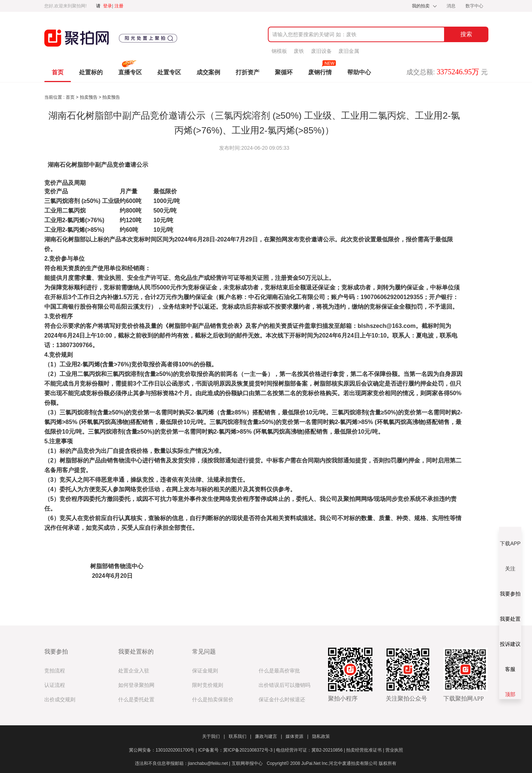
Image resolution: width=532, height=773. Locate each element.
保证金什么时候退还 (282, 700)
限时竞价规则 (208, 685)
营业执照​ (394, 750)
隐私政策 (321, 736)
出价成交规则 (60, 700)
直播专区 (130, 72)
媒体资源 (297, 736)
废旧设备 (321, 51)
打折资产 (248, 72)
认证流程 (55, 685)
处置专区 (169, 72)
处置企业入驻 (134, 671)
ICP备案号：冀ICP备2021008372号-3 (237, 750)
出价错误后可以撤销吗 (284, 685)
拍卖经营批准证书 (366, 750)
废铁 (299, 51)
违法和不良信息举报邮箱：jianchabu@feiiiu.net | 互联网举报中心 (199, 763)
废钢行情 (320, 72)
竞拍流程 (55, 671)
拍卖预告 (89, 97)
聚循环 (284, 72)
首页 (58, 72)
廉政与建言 (268, 736)
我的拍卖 (421, 6)
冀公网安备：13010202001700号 (163, 750)
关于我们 (213, 736)
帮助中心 (359, 72)
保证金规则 (205, 671)
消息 (452, 6)
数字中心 (474, 6)
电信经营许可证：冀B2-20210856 (311, 750)
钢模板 (279, 51)
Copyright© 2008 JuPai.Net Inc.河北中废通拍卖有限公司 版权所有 (332, 763)
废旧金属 (349, 51)
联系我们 (240, 736)
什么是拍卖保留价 (213, 700)
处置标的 (91, 72)
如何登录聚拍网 (136, 685)
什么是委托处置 (136, 700)
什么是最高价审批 (279, 671)
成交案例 (208, 72)
